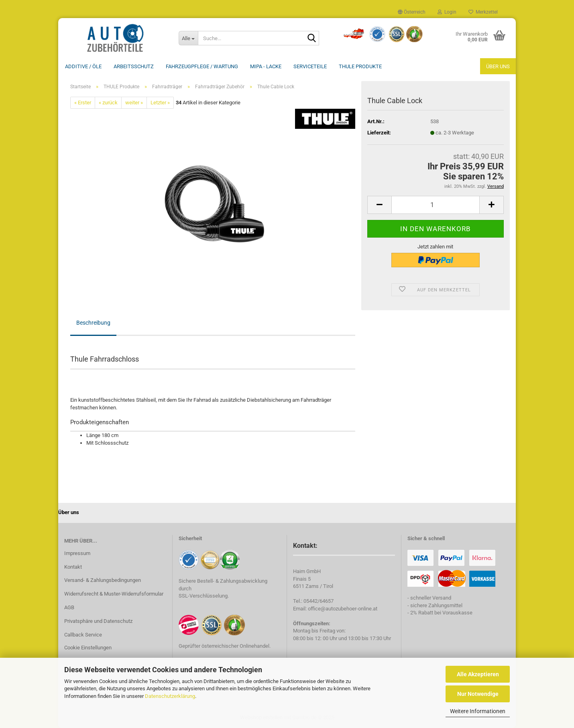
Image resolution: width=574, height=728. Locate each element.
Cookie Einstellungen (88, 648)
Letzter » (160, 103)
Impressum (77, 553)
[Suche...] (188, 38)
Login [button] (447, 12)
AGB (69, 607)
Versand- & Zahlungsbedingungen (103, 580)
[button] (412, 12)
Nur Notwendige (478, 694)
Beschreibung (93, 323)
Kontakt (73, 567)
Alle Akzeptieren (478, 674)
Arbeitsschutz (134, 66)
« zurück (108, 103)
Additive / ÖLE (83, 66)
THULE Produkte (360, 66)
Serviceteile (310, 66)
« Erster (83, 103)
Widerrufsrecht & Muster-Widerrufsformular (114, 594)
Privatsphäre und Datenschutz (98, 621)
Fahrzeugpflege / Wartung (202, 66)
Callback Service (83, 635)
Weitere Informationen (478, 711)
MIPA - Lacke (266, 66)
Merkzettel (483, 12)
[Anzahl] (436, 205)
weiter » (134, 103)
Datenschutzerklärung (170, 696)
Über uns (498, 66)
